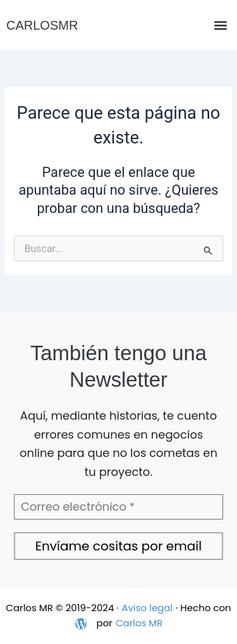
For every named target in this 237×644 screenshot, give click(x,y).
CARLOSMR (42, 25)
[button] (220, 26)
